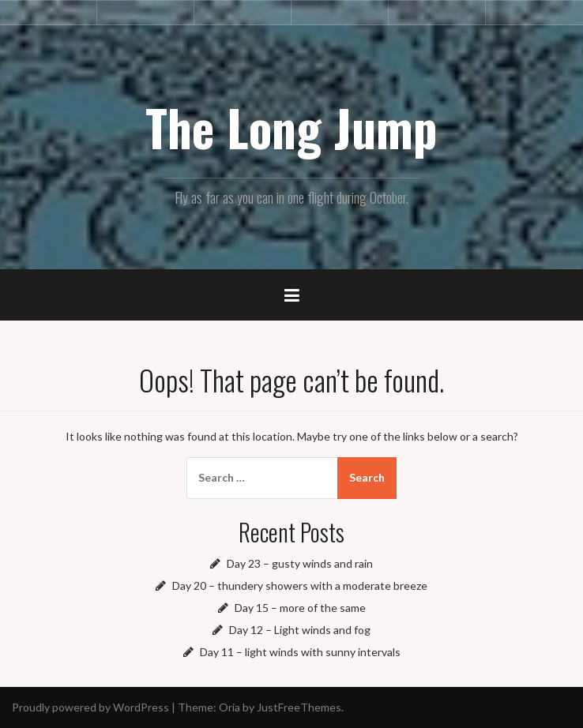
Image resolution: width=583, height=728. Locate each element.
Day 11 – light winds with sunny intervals (300, 652)
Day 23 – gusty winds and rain (300, 563)
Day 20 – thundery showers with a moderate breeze (300, 585)
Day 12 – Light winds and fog (300, 630)
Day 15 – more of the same (300, 608)
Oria (229, 707)
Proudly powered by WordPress (90, 707)
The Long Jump (291, 127)
